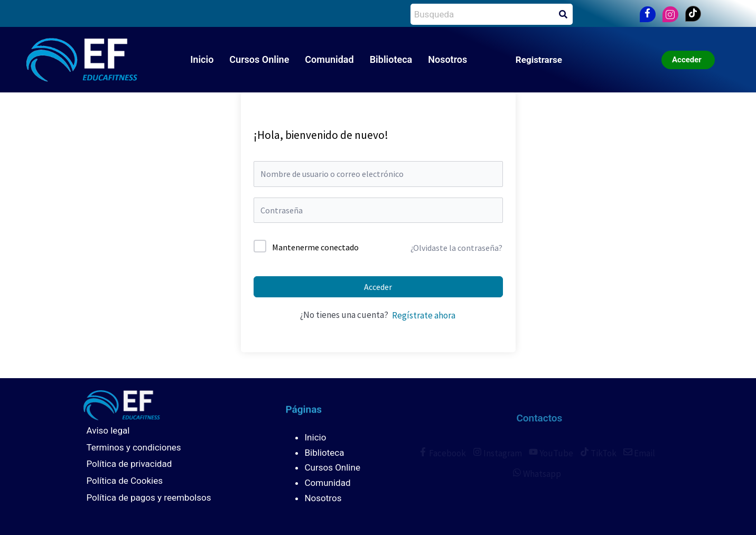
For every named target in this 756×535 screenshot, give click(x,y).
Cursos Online (259, 59)
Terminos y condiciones (134, 447)
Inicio (202, 59)
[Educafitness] (111, 404)
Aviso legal (108, 430)
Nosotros (447, 59)
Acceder (378, 287)
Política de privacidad (129, 464)
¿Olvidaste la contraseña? (456, 248)
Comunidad (329, 59)
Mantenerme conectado (315, 247)
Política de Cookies (125, 481)
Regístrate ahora (424, 315)
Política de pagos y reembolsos (149, 498)
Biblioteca (391, 59)
